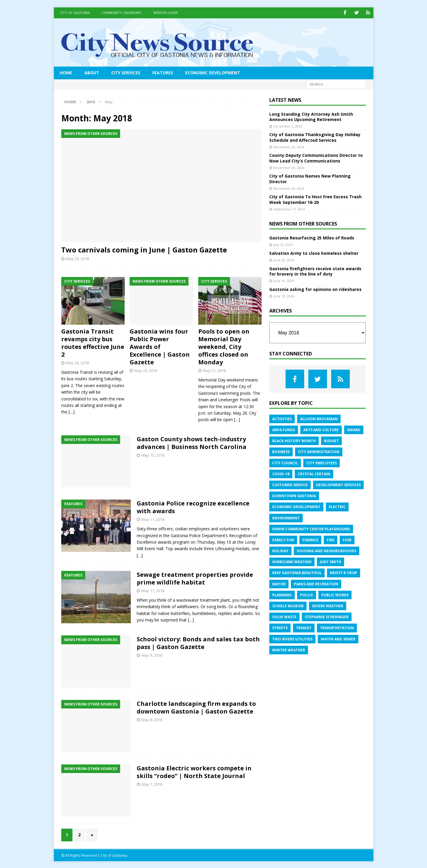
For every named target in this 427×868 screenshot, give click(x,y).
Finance (310, 539)
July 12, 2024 (283, 244)
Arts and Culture (321, 430)
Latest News (285, 99)
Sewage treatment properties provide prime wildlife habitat (195, 578)
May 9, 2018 (152, 655)
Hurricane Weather (292, 562)
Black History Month (294, 441)
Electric (337, 507)
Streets (280, 628)
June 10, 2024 (284, 280)
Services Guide (166, 13)
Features (163, 72)
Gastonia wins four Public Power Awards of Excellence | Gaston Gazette (160, 346)
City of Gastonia (75, 13)
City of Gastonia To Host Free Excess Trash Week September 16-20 (315, 199)
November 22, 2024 (289, 146)
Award (354, 430)
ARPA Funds (284, 430)
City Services (126, 72)
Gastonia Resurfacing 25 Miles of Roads (312, 237)
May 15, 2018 (153, 455)
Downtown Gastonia (294, 496)
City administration (319, 451)
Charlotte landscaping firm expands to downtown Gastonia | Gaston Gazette (196, 707)
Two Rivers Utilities (292, 638)
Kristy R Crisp (344, 573)
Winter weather (289, 649)
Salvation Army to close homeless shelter (314, 253)
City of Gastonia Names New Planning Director (310, 178)
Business (281, 451)
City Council (285, 462)
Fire (331, 539)
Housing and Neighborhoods (327, 551)
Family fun (283, 539)
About (92, 72)
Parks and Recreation (316, 583)
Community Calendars (121, 13)
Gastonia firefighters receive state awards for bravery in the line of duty (315, 271)
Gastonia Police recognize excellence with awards (193, 507)
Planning (282, 594)
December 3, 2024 (288, 126)
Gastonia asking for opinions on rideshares (315, 289)
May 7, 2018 (152, 784)
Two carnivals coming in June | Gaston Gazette (144, 249)
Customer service (290, 484)
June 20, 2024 (284, 260)
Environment (286, 517)
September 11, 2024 (289, 208)
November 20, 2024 (289, 167)
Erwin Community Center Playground (311, 528)
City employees (322, 462)
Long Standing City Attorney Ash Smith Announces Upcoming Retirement (311, 116)
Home (66, 72)
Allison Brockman (319, 418)
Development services (338, 484)
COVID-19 (281, 473)
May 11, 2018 (153, 519)
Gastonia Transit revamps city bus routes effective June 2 (93, 343)
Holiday (280, 551)
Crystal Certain (314, 473)
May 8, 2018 (152, 719)
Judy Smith (331, 562)
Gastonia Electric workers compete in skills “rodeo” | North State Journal (194, 771)
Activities (282, 418)
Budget (331, 441)
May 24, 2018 (146, 370)
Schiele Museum (288, 606)
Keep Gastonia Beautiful (297, 573)
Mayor (279, 583)
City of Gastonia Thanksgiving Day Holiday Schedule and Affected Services (315, 137)
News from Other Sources (303, 223)
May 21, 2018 (214, 370)
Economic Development (213, 72)
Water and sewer (338, 638)
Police (307, 594)
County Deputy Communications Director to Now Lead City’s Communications (316, 158)
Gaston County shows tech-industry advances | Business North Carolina (192, 442)
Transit (304, 628)
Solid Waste (284, 617)
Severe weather (328, 606)
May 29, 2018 (77, 258)
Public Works (335, 594)
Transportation (337, 628)
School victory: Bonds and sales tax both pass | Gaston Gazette (198, 643)
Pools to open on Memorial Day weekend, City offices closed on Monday (224, 346)
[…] (72, 412)
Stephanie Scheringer (327, 617)
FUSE (347, 539)
